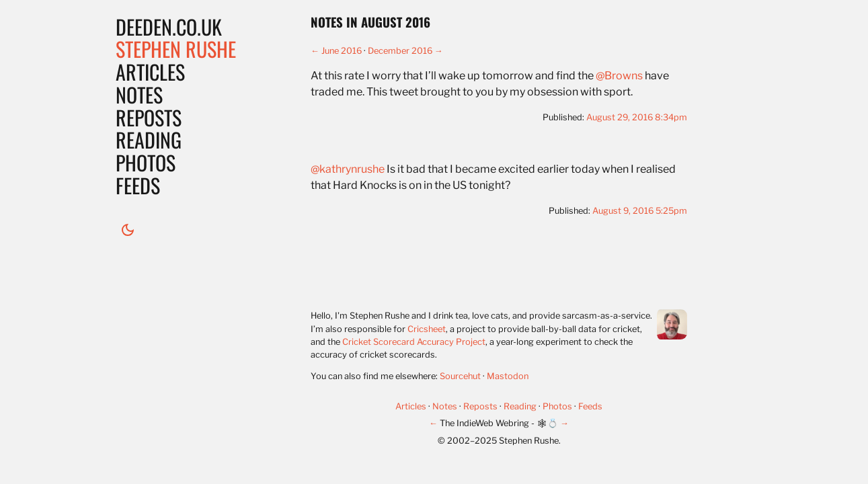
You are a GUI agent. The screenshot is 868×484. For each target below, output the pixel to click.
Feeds (138, 185)
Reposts (149, 117)
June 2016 (342, 51)
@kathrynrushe (348, 169)
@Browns (619, 76)
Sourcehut (460, 376)
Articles (150, 72)
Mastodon (508, 376)
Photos (146, 162)
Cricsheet (427, 329)
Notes (139, 94)
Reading (149, 139)
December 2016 (400, 51)
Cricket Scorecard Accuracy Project (414, 342)
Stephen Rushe (176, 49)
